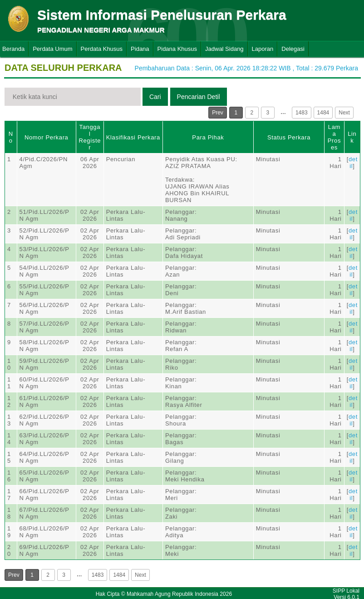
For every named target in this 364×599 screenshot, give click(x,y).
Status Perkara (289, 137)
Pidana (140, 49)
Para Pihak (208, 137)
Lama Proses (334, 137)
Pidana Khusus (177, 49)
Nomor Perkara (47, 137)
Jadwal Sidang (224, 49)
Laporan (263, 49)
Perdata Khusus (102, 49)
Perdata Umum (52, 49)
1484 (323, 113)
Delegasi (293, 49)
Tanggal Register (90, 137)
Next (344, 113)
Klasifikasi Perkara (133, 137)
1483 (302, 113)
